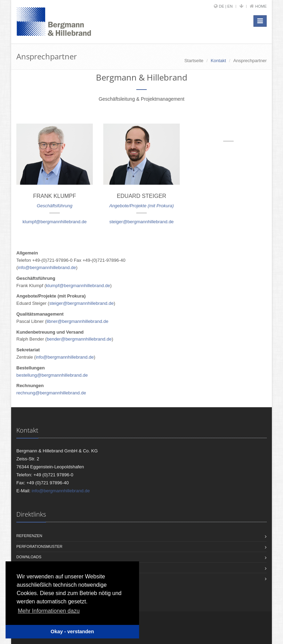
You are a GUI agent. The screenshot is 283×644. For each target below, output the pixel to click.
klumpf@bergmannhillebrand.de (55, 222)
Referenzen (29, 536)
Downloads (29, 557)
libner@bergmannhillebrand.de (78, 321)
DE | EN (226, 6)
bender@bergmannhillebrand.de (79, 339)
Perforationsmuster (39, 546)
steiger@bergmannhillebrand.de (141, 222)
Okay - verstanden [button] (72, 632)
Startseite (194, 61)
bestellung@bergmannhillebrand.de (52, 375)
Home (261, 6)
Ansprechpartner (250, 61)
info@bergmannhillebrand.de (47, 267)
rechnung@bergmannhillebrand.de (51, 393)
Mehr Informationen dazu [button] (49, 611)
